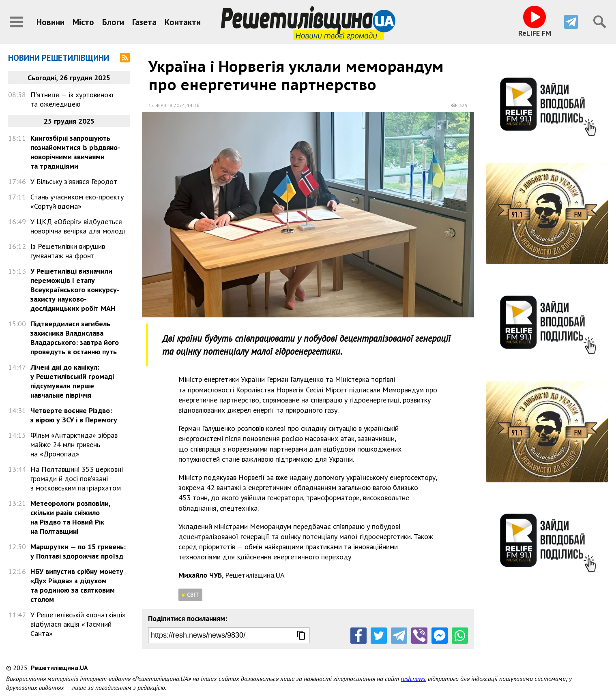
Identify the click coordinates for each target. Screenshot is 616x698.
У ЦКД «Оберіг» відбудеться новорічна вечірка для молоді (78, 226)
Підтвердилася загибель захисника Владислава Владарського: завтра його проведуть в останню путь (75, 338)
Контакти (183, 22)
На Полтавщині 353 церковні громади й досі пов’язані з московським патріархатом (77, 479)
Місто (83, 22)
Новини (50, 22)
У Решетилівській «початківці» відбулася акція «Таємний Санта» (78, 624)
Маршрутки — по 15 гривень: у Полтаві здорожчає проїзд (78, 551)
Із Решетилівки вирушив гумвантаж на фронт (68, 251)
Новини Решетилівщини (59, 58)
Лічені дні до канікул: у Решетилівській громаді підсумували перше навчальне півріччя (72, 381)
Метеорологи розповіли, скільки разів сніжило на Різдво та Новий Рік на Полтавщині (70, 517)
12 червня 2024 (167, 105)
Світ (193, 595)
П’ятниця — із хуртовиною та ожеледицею (72, 99)
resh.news (413, 679)
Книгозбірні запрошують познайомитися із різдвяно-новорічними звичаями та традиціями (75, 152)
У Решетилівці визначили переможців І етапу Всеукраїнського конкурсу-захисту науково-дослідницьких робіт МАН (75, 290)
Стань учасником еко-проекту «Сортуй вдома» (77, 201)
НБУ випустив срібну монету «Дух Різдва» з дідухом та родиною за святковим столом (77, 585)
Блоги (113, 22)
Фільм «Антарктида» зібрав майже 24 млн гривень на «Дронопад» (74, 444)
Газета (144, 22)
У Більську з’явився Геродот (74, 181)
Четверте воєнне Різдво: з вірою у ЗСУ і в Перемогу (74, 415)
